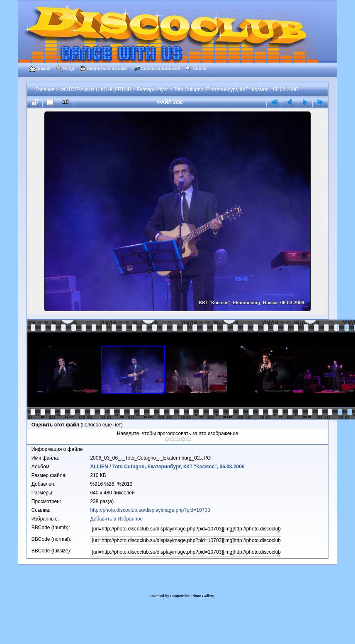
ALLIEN (99, 467)
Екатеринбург (153, 90)
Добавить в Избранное (116, 519)
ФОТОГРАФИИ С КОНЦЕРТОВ (96, 90)
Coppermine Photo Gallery (192, 596)
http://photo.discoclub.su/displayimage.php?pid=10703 (150, 510)
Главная (45, 90)
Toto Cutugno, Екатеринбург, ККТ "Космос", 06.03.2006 (236, 90)
